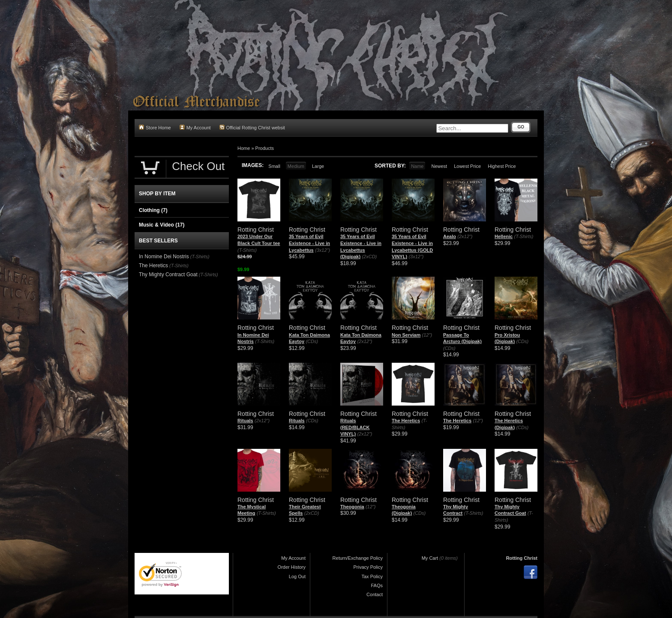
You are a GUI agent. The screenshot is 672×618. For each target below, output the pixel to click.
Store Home (155, 127)
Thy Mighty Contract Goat (168, 275)
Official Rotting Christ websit (252, 127)
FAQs (377, 585)
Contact (375, 594)
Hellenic (504, 236)
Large (318, 166)
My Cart (430, 558)
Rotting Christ (522, 558)
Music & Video (162, 225)
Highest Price (502, 166)
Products (265, 148)
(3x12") (322, 250)
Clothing (153, 210)
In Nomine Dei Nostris (164, 257)
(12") (427, 335)
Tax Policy (372, 576)
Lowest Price (467, 166)
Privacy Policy (368, 567)
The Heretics (406, 421)
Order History (292, 567)
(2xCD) (369, 257)
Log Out (297, 576)
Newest (439, 166)
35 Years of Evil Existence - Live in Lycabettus (309, 243)
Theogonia (352, 507)
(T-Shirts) (247, 250)
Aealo (450, 236)
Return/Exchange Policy (358, 558)
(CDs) (312, 341)
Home (244, 148)
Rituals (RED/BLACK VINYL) (355, 427)
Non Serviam (406, 335)
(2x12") (465, 236)
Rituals (245, 421)
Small (274, 166)
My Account (195, 127)
